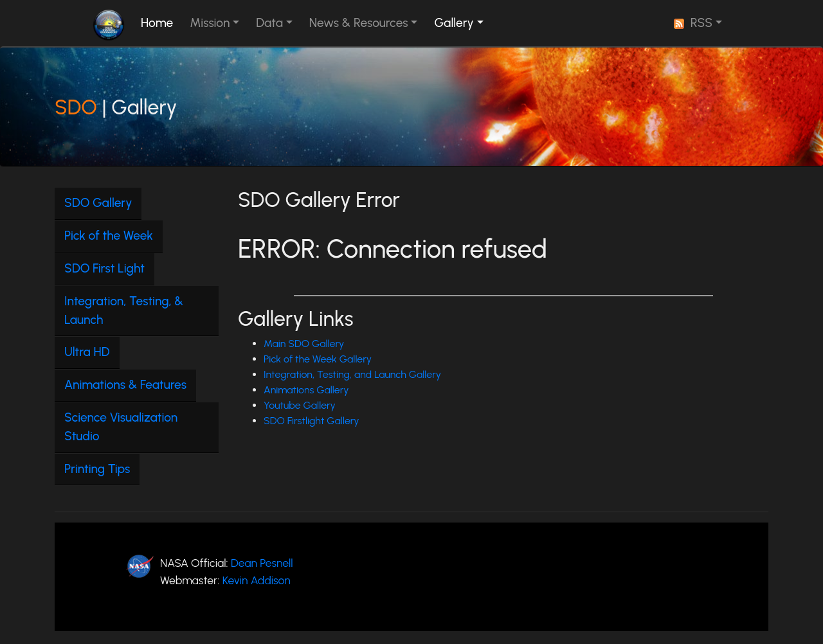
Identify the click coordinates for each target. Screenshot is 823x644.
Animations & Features (125, 385)
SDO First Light (104, 268)
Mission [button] (210, 23)
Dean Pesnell (262, 563)
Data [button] (269, 23)
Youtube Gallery (300, 405)
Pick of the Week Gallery (318, 359)
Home (159, 22)
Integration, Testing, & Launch (124, 310)
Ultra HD (87, 352)
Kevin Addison (257, 580)
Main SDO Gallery (304, 344)
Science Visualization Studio (121, 427)
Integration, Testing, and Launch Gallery (352, 374)
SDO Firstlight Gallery (312, 421)
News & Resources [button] (359, 23)
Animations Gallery (306, 390)
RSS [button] (693, 23)
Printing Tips (97, 469)
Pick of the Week (109, 236)
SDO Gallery (98, 203)
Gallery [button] (454, 23)
